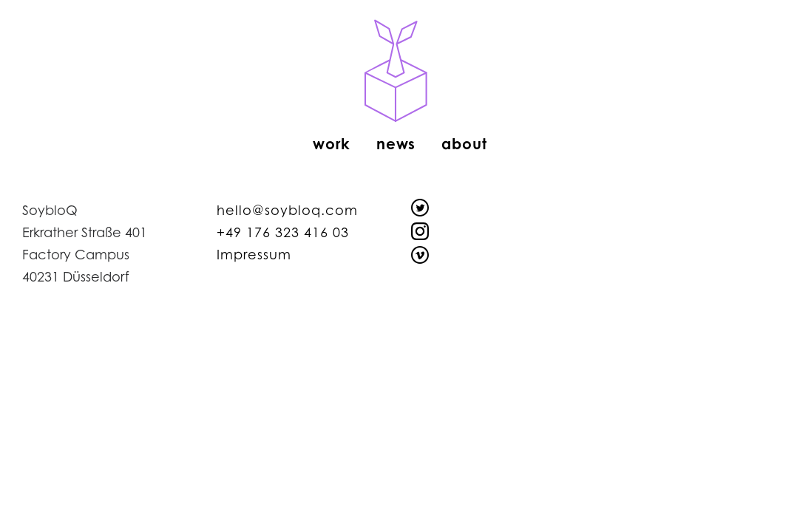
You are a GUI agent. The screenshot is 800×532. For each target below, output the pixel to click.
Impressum (254, 254)
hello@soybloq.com (287, 210)
